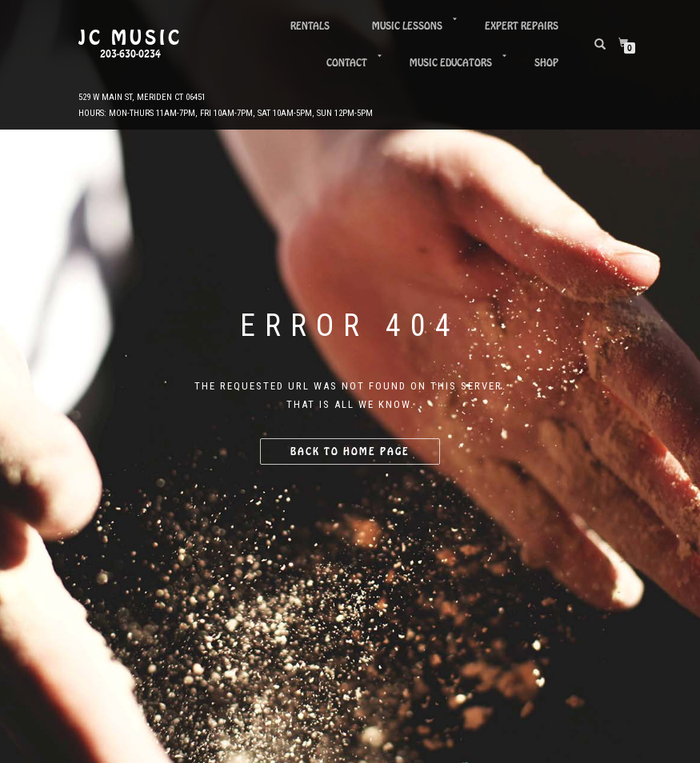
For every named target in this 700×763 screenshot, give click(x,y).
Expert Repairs (522, 26)
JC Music (130, 38)
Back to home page (350, 451)
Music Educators (451, 63)
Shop (546, 63)
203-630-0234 (130, 54)
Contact (347, 63)
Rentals (310, 26)
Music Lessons (407, 26)
